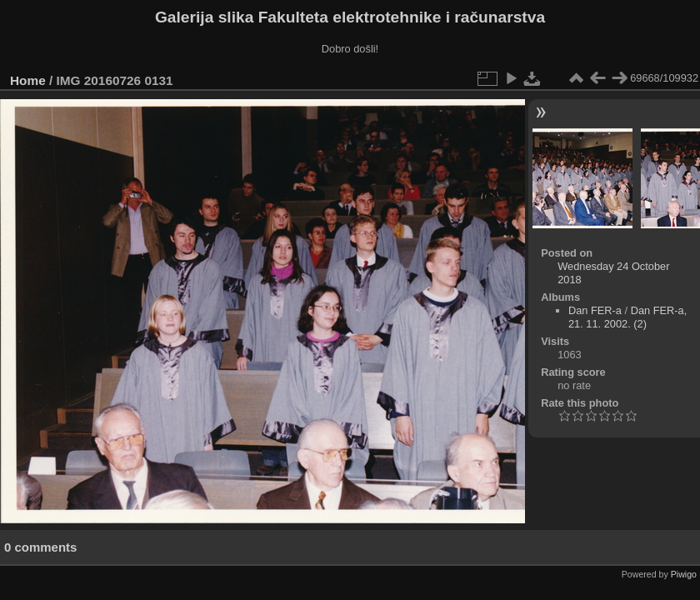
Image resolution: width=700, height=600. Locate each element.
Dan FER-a (595, 310)
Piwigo (684, 574)
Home (28, 80)
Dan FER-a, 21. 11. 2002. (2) (627, 317)
